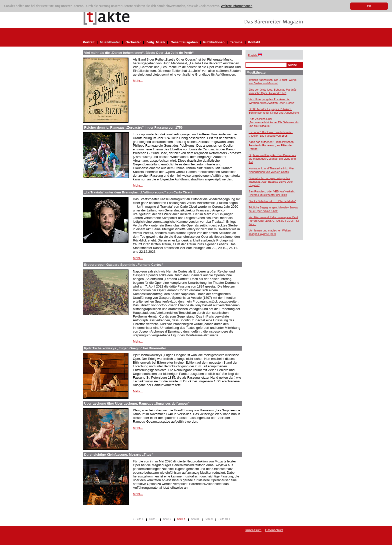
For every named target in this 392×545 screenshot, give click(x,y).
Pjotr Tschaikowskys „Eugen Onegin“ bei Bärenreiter (125, 348)
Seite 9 (209, 519)
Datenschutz (274, 530)
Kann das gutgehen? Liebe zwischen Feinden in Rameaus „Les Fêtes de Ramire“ (271, 145)
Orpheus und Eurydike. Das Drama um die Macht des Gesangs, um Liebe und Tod (272, 159)
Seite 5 (153, 519)
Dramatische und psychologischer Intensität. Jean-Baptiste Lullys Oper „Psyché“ (271, 182)
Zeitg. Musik (156, 42)
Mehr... (138, 81)
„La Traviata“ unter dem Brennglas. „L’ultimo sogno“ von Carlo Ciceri (138, 192)
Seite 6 (167, 519)
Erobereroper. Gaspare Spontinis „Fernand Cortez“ (124, 265)
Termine (236, 42)
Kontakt (254, 42)
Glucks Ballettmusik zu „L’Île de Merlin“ (272, 201)
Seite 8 (195, 519)
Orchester (133, 42)
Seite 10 (223, 519)
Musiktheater (110, 42)
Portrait (89, 42)
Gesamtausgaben (184, 42)
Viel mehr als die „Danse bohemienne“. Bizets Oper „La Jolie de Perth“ (139, 53)
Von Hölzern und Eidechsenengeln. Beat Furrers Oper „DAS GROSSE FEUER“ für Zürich (274, 221)
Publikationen (214, 42)
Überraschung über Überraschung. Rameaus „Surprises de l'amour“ (137, 403)
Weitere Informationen (236, 6)
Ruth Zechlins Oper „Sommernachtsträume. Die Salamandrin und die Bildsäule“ (274, 122)
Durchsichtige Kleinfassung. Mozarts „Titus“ (119, 455)
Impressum (253, 530)
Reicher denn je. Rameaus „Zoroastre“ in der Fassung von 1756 (133, 127)
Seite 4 (139, 519)
